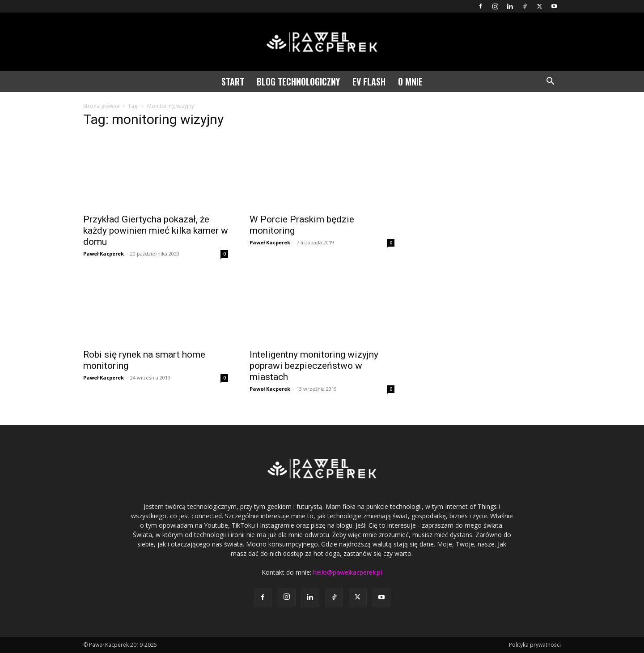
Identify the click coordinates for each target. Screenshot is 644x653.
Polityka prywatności (535, 645)
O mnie (410, 81)
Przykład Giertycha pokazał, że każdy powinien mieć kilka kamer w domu (156, 230)
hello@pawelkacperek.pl (347, 572)
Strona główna (101, 106)
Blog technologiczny (298, 81)
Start (233, 81)
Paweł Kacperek (104, 254)
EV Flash (369, 81)
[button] (550, 82)
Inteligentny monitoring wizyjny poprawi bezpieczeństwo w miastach (314, 366)
